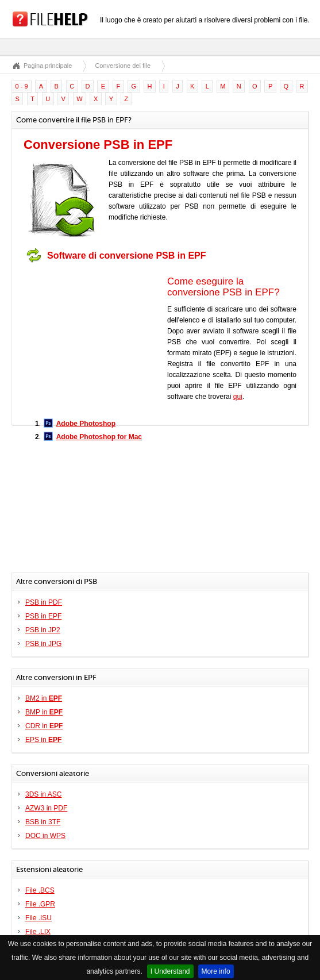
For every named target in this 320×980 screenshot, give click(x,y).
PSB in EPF (43, 616)
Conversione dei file (123, 66)
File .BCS (40, 890)
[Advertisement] (95, 340)
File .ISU (38, 918)
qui (238, 397)
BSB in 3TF (43, 822)
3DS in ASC (43, 794)
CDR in (44, 726)
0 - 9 (22, 86)
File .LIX (38, 932)
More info (216, 971)
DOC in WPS (45, 836)
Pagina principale (48, 66)
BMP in (44, 712)
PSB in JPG (43, 644)
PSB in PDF (44, 602)
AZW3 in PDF (46, 808)
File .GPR (40, 904)
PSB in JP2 (43, 630)
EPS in (43, 740)
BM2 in (44, 698)
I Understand (170, 971)
